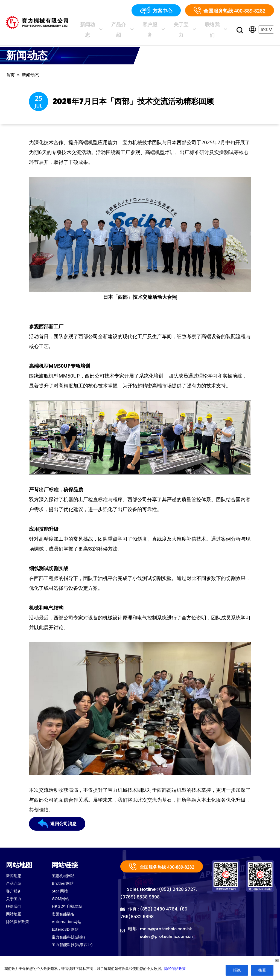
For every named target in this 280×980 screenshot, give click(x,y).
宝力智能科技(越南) (71, 941)
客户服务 (170, 25)
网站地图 (15, 916)
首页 (11, 67)
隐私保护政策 (19, 924)
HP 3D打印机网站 (69, 908)
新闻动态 (122, 25)
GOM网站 (61, 900)
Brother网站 (64, 883)
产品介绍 (146, 25)
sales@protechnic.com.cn (169, 943)
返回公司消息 (59, 827)
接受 (262, 970)
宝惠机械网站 (65, 875)
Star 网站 (61, 892)
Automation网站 (68, 924)
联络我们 (218, 25)
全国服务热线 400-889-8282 (230, 10)
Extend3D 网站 (67, 933)
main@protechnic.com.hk (169, 935)
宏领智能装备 (65, 916)
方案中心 (156, 10)
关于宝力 (194, 25)
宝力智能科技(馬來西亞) (75, 949)
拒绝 (237, 970)
